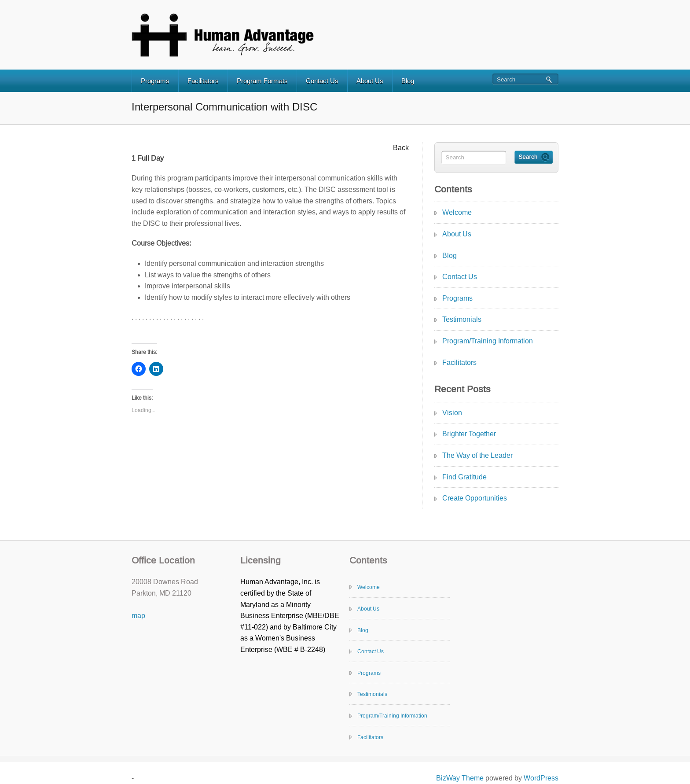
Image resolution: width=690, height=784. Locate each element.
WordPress (541, 778)
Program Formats (262, 81)
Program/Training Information (488, 341)
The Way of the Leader (477, 455)
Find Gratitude (464, 477)
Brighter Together (469, 434)
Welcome (457, 212)
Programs (155, 81)
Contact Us (322, 81)
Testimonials (462, 319)
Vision (452, 413)
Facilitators (203, 81)
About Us (370, 81)
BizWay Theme (460, 778)
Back (401, 148)
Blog (408, 81)
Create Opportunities (475, 498)
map (138, 616)
